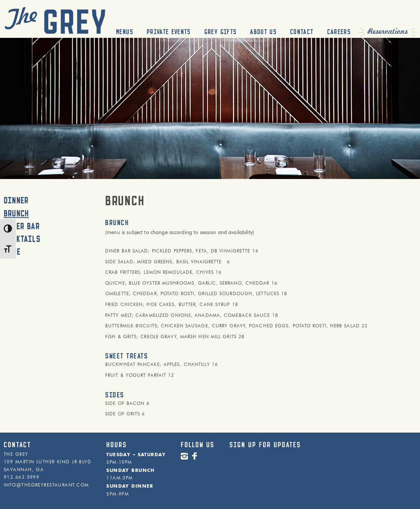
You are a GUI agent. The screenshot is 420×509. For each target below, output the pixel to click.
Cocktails (22, 239)
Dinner (16, 200)
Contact (302, 32)
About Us (263, 32)
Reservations (388, 31)
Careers (339, 32)
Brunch (16, 213)
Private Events (169, 32)
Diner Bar (22, 226)
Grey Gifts (221, 32)
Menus (125, 32)
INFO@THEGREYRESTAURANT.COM (46, 485)
